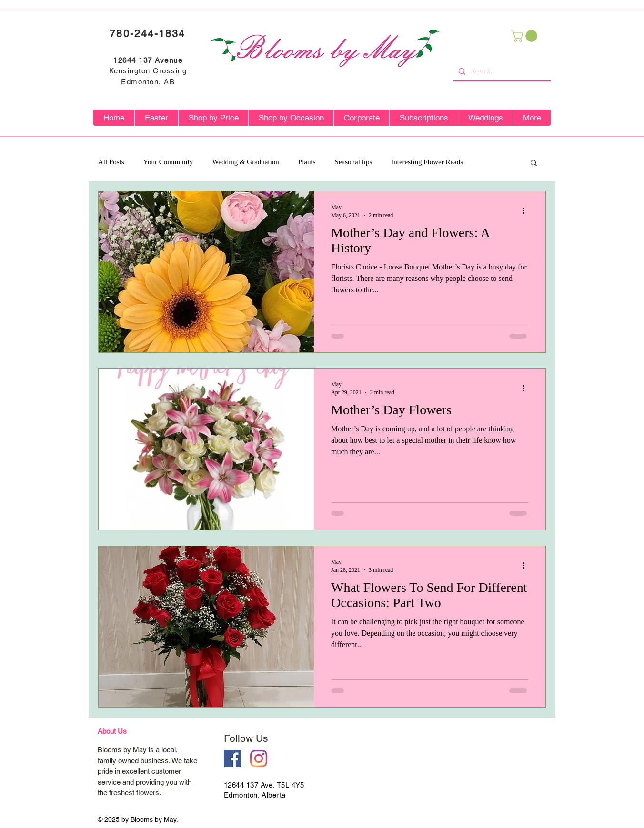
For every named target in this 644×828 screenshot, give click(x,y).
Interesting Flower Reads (427, 162)
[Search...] (501, 71)
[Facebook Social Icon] (232, 758)
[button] (526, 36)
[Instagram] (259, 758)
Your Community (168, 162)
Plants (307, 162)
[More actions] (527, 211)
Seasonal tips (354, 162)
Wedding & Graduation (245, 162)
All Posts (111, 162)
